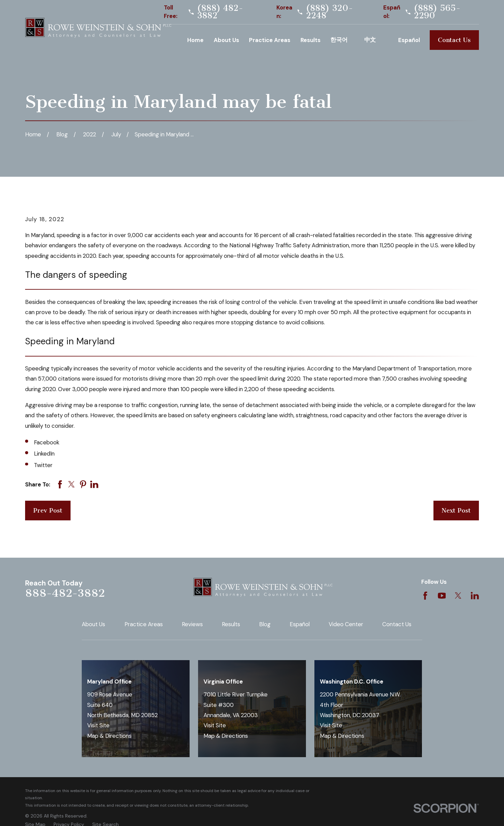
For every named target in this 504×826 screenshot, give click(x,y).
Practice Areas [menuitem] (270, 40)
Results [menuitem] (311, 40)
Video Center (346, 624)
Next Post (456, 511)
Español (300, 624)
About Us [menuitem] (226, 40)
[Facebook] (425, 596)
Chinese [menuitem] (376, 40)
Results (231, 624)
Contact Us (454, 40)
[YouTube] (442, 596)
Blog (265, 624)
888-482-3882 (65, 593)
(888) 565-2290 (437, 12)
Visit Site (98, 725)
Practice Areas (144, 624)
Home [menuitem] (195, 40)
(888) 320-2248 (329, 12)
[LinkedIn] (475, 596)
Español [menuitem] (409, 40)
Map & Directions (109, 736)
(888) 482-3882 (220, 12)
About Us (93, 624)
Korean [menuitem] (342, 40)
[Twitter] (458, 596)
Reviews (192, 624)
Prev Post (48, 511)
